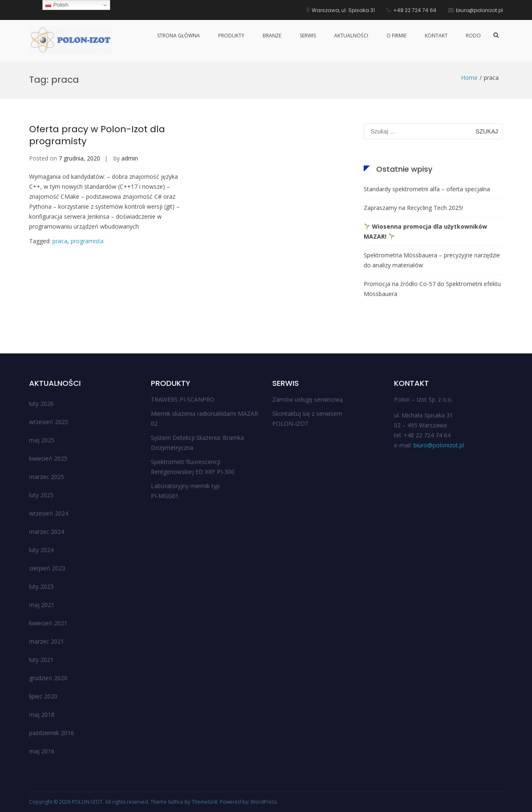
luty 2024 (41, 550)
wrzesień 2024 (49, 513)
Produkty (231, 36)
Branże (272, 36)
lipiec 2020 (43, 696)
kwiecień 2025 (48, 458)
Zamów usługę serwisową (308, 399)
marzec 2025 (47, 477)
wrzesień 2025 (49, 422)
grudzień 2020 (48, 678)
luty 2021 (41, 660)
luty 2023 (41, 586)
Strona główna (179, 36)
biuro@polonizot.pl (439, 445)
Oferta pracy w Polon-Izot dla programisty (97, 135)
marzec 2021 (47, 641)
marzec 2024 (47, 532)
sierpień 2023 (47, 568)
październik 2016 (52, 733)
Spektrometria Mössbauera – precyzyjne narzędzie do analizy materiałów (432, 260)
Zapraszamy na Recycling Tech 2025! (413, 208)
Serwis (308, 36)
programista (87, 241)
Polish (57, 5)
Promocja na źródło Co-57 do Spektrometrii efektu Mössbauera (432, 289)
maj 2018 (42, 715)
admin (130, 158)
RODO (473, 36)
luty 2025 (41, 495)
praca (60, 241)
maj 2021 (42, 605)
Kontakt (436, 36)
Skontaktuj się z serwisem (307, 413)
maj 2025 (42, 440)
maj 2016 (42, 751)
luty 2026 (41, 404)
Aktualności (351, 36)
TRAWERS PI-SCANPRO (183, 399)
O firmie (397, 36)
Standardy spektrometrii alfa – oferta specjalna (427, 189)
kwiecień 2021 (48, 623)
